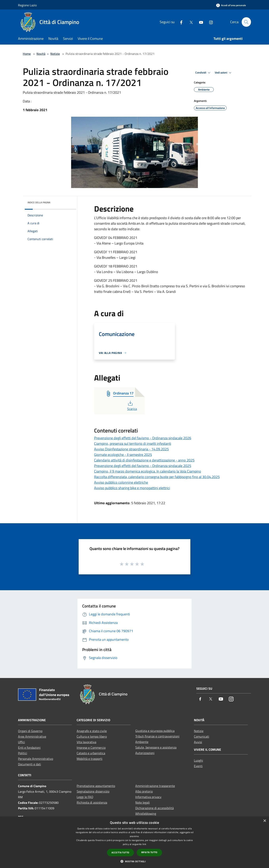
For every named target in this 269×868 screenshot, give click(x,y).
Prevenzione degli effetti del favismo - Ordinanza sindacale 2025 (143, 466)
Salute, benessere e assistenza (156, 747)
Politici (23, 753)
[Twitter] (189, 22)
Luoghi (198, 760)
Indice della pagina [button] (39, 202)
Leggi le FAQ (85, 797)
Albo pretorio (144, 791)
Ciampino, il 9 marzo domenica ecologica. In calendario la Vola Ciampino (148, 471)
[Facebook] (179, 22)
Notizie (55, 54)
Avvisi (198, 742)
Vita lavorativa (86, 742)
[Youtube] (199, 22)
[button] (134, 861)
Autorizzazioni (145, 753)
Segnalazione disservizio (93, 791)
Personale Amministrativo (36, 759)
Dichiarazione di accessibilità (155, 808)
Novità (41, 54)
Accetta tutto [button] (120, 852)
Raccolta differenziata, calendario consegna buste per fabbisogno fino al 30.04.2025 (157, 477)
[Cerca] (246, 22)
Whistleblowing (146, 814)
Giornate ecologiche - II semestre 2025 (123, 455)
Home (27, 54)
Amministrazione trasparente (155, 786)
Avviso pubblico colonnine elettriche (121, 482)
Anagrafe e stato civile (92, 731)
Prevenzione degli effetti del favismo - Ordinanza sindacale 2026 (143, 438)
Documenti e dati (30, 764)
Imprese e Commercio (91, 748)
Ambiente (142, 742)
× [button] (265, 821)
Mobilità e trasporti (90, 759)
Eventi (198, 766)
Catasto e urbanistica (91, 753)
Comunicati (202, 736)
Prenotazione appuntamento (96, 786)
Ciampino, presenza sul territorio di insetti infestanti (133, 444)
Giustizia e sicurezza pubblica (155, 731)
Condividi (203, 73)
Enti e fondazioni (29, 748)
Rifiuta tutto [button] (149, 852)
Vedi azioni (224, 73)
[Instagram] (209, 22)
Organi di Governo (30, 731)
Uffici (21, 742)
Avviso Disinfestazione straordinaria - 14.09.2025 (131, 449)
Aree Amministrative (32, 736)
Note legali (143, 802)
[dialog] (134, 842)
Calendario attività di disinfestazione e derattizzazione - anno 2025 (144, 460)
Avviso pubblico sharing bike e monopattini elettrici (132, 488)
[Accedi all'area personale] (231, 5)
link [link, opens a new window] (144, 844)
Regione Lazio (27, 5)
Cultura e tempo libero (92, 736)
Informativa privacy (148, 797)
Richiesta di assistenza (92, 802)
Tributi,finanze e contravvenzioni (157, 736)
